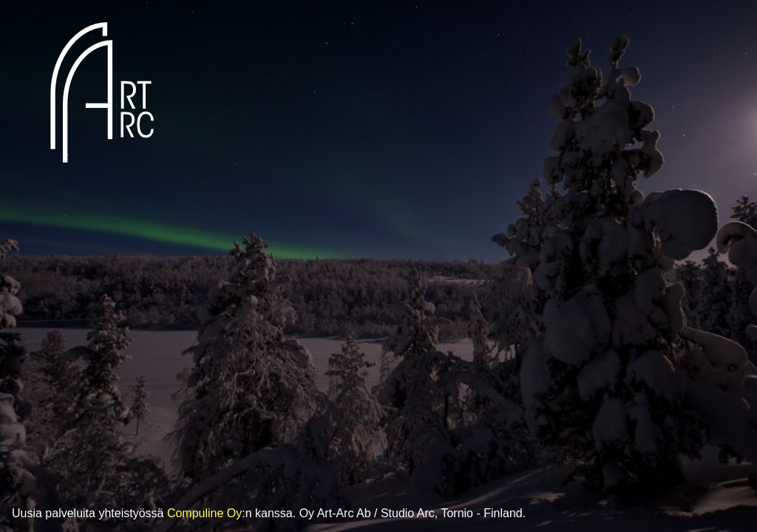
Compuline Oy (204, 513)
